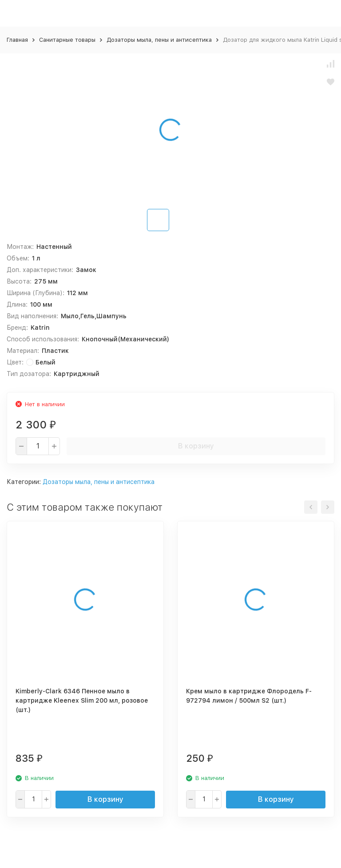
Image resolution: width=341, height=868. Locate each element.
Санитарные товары (67, 40)
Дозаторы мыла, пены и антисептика (159, 40)
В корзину (196, 446)
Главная (17, 40)
